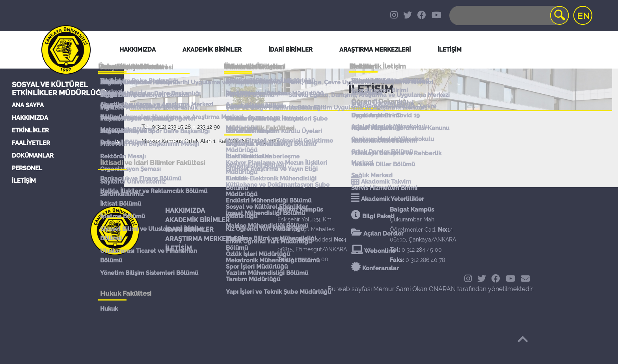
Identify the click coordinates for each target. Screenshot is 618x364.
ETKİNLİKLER (30, 130)
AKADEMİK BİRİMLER (197, 220)
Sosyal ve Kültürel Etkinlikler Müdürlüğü (59, 89)
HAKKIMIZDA (30, 118)
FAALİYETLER (31, 143)
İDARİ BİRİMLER (290, 50)
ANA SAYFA (28, 105)
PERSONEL (27, 168)
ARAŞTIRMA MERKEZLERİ (204, 239)
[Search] (508, 16)
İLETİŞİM (24, 181)
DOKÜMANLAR (33, 156)
